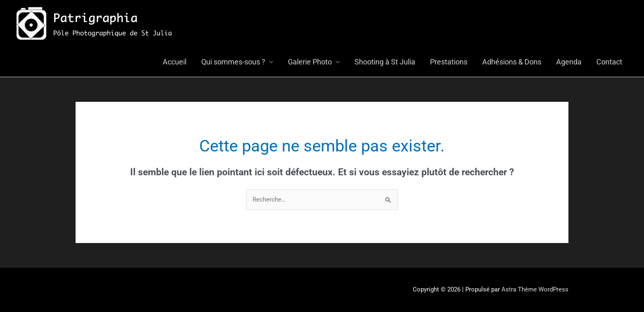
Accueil (175, 62)
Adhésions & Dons (512, 62)
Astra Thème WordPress (535, 289)
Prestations (449, 62)
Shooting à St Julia (385, 62)
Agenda (569, 62)
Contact (609, 62)
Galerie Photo (310, 62)
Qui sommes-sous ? (233, 62)
